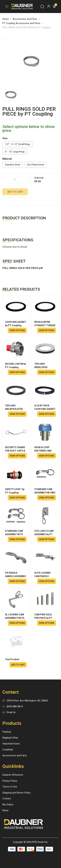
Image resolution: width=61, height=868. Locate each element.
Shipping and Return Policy (17, 793)
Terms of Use (10, 787)
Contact (7, 799)
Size (5, 138)
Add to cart (15, 192)
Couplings (8, 749)
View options (17, 330)
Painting (7, 732)
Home (6, 19)
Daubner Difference (13, 775)
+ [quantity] (29, 178)
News (5, 810)
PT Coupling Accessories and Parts (21, 23)
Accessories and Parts (25, 19)
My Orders (8, 805)
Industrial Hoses (11, 744)
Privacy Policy (10, 781)
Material (7, 159)
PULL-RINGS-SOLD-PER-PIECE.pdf (23, 268)
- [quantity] (29, 182)
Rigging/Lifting (10, 738)
